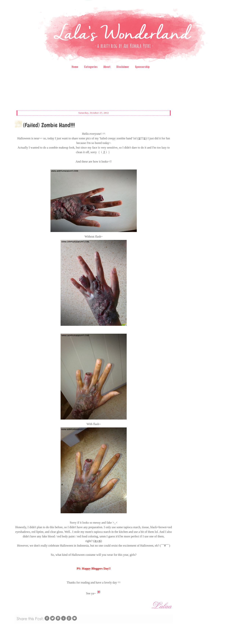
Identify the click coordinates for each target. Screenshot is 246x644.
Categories (91, 67)
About (107, 67)
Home (75, 67)
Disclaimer (123, 67)
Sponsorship (142, 67)
